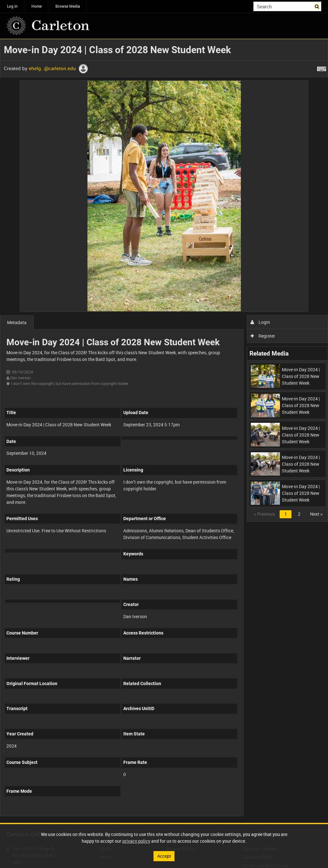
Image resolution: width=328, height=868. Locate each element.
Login (260, 322)
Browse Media (68, 6)
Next (316, 514)
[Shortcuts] (322, 68)
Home (37, 6)
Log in (12, 6)
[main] (164, 431)
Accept (164, 856)
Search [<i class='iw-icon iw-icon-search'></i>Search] (318, 6)
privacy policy (136, 841)
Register (263, 336)
